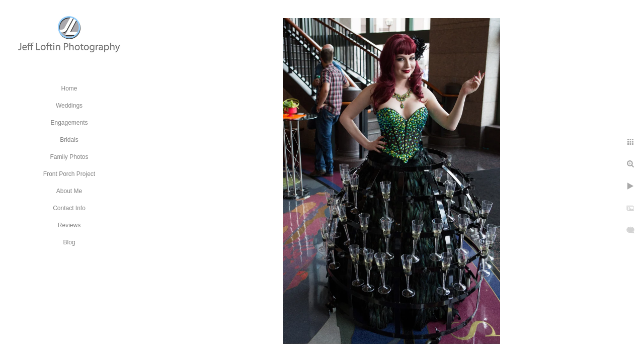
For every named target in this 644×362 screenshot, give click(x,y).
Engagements (69, 123)
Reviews (69, 225)
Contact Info (69, 208)
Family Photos (69, 157)
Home (69, 88)
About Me (69, 191)
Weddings (69, 106)
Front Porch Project (69, 174)
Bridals (69, 140)
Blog (69, 242)
